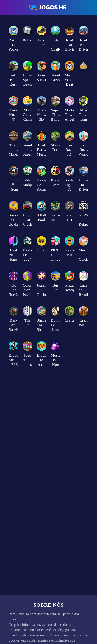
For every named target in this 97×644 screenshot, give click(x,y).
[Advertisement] (49, 66)
